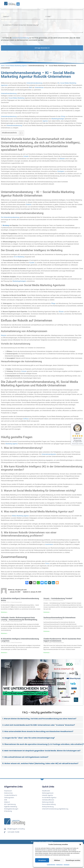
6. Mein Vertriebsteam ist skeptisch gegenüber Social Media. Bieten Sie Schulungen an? (41, 751)
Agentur (45, 121)
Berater (62, 159)
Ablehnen (57, 860)
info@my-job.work (21, 590)
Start (3, 66)
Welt (30, 88)
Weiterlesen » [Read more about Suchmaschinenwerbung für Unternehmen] (47, 631)
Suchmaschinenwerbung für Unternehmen (59, 618)
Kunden (32, 263)
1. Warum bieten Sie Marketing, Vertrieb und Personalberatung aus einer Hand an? (39, 719)
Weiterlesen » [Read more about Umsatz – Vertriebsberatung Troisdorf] (47, 612)
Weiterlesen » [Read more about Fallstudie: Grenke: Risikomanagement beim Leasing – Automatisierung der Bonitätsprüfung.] (4, 633)
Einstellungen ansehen (73, 860)
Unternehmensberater (49, 454)
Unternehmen (39, 88)
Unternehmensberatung (34, 83)
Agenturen (4, 85)
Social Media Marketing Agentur (16, 66)
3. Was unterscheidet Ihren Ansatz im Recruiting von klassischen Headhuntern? (38, 731)
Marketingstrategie (58, 119)
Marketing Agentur (12, 444)
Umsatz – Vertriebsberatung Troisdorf (58, 598)
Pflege (53, 303)
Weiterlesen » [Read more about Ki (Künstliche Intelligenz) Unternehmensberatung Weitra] (4, 612)
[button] (80, 844)
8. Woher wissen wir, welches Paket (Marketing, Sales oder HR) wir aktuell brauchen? (40, 763)
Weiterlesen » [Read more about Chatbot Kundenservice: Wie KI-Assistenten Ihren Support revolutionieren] (47, 653)
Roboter (4, 335)
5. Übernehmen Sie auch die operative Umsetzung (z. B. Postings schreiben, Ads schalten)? (43, 744)
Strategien (61, 171)
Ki (58, 83)
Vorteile (26, 156)
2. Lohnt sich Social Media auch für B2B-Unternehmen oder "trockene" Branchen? (39, 725)
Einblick (29, 204)
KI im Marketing (19, 257)
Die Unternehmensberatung (10, 217)
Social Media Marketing (16, 98)
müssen (24, 371)
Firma (47, 563)
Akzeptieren (42, 860)
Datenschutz (59, 865)
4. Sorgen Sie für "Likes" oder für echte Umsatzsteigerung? (29, 738)
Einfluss (26, 419)
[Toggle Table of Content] (20, 133)
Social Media (65, 83)
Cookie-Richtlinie (51, 865)
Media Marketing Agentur (20, 516)
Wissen (61, 312)
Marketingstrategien (19, 281)
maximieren (49, 544)
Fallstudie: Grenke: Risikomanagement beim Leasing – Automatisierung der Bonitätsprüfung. (19, 619)
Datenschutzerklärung (20, 38)
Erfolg (63, 116)
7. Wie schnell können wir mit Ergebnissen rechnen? (25, 757)
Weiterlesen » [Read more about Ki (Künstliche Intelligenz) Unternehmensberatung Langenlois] (4, 653)
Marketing (73, 83)
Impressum (67, 865)
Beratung (6, 225)
